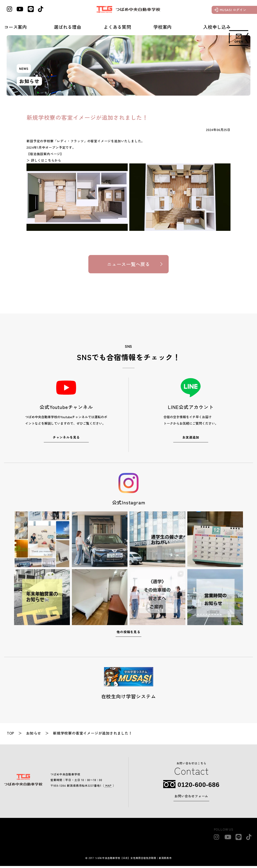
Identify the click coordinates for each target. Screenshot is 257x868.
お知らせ (34, 735)
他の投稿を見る (128, 634)
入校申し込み (217, 27)
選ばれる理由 (68, 27)
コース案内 (15, 27)
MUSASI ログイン (233, 10)
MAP (108, 787)
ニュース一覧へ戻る (128, 265)
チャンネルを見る (66, 439)
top (11, 735)
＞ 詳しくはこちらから (44, 160)
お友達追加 (191, 439)
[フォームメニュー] (239, 38)
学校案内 (163, 27)
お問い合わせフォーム (191, 798)
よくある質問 (117, 27)
